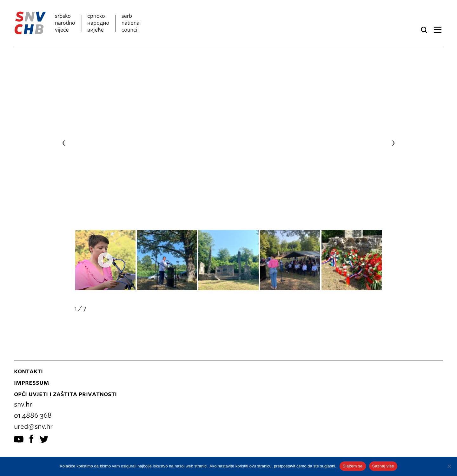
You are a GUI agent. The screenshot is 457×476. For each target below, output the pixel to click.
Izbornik (437, 30)
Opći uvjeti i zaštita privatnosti (65, 375)
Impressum (32, 364)
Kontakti (28, 352)
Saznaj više (383, 466)
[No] (449, 466)
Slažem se (353, 466)
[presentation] (64, 133)
